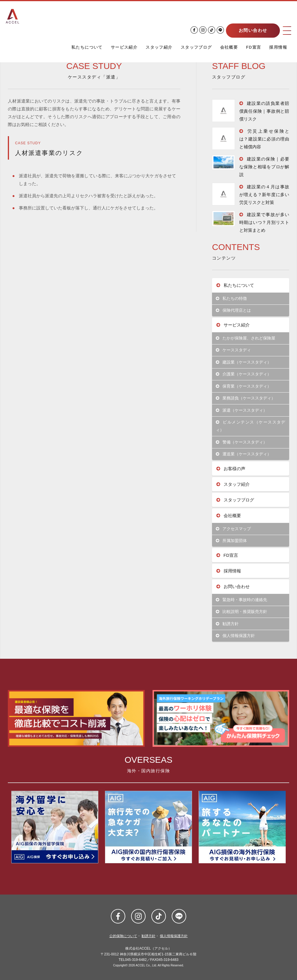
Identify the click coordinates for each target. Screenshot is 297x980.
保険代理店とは (233, 310)
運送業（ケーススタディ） (243, 454)
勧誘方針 (227, 624)
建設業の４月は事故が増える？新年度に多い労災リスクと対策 (264, 195)
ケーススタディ (233, 350)
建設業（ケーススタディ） (243, 362)
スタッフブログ (196, 48)
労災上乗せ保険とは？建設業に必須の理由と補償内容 (264, 139)
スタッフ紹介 (159, 48)
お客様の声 (231, 469)
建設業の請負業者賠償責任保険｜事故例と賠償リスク (264, 111)
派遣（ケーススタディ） (241, 410)
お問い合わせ (252, 31)
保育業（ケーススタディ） (243, 386)
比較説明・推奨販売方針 (241, 612)
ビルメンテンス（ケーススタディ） (250, 426)
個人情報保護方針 (235, 636)
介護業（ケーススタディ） (243, 374)
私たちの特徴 (231, 299)
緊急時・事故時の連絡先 (241, 600)
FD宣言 (253, 48)
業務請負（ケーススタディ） (246, 398)
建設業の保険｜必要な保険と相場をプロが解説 (264, 167)
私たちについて (87, 48)
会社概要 (229, 48)
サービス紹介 (124, 48)
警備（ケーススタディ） (241, 442)
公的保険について (123, 936)
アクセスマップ (233, 529)
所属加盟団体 (231, 541)
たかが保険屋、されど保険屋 (246, 338)
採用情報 (278, 48)
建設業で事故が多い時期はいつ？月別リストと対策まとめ (264, 222)
